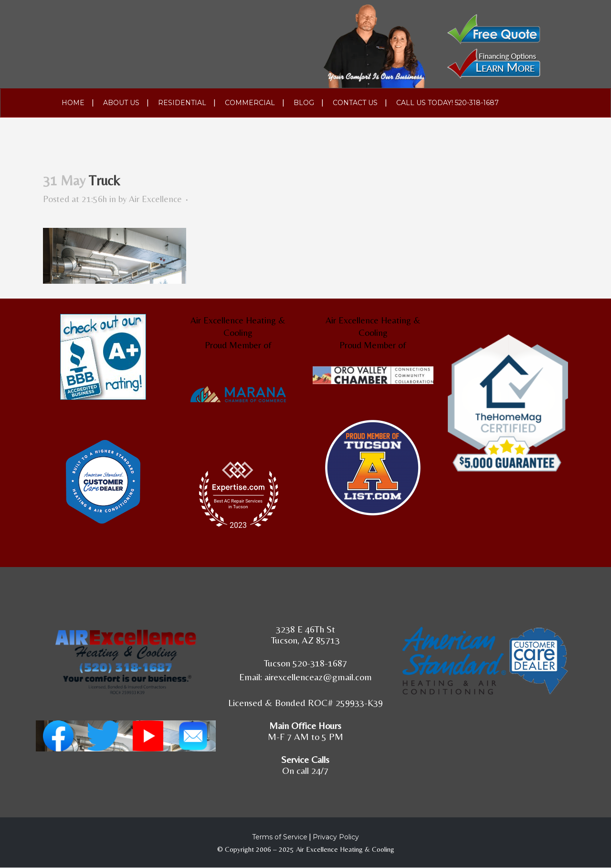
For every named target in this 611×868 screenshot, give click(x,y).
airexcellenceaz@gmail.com (318, 677)
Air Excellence (155, 199)
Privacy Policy (336, 837)
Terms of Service (280, 837)
